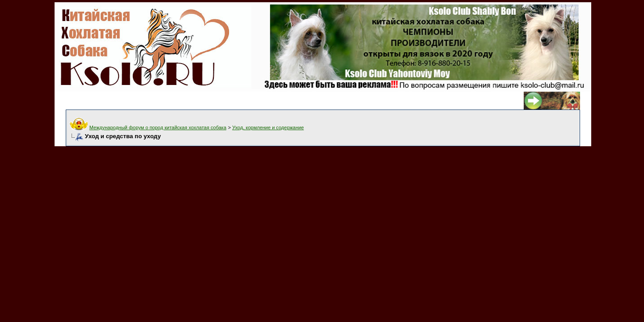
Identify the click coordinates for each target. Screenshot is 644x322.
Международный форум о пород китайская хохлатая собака (158, 127)
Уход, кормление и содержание (268, 127)
